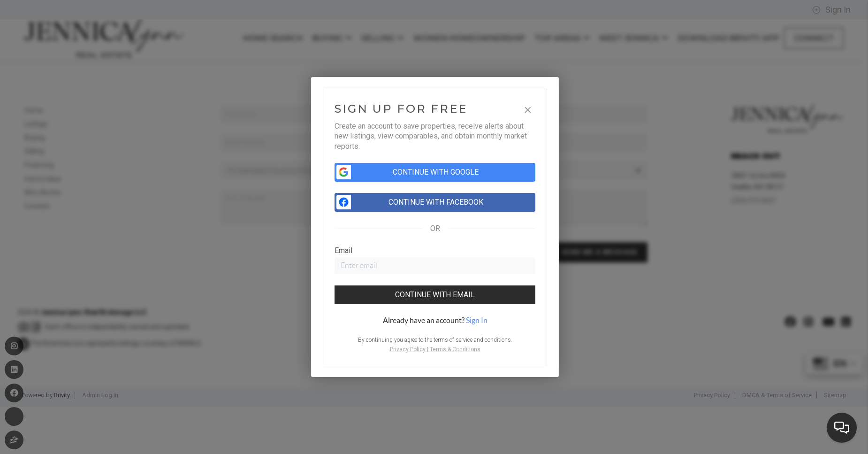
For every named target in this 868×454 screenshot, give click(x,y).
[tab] (435, 320)
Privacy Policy (408, 349)
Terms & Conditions (455, 349)
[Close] (528, 109)
